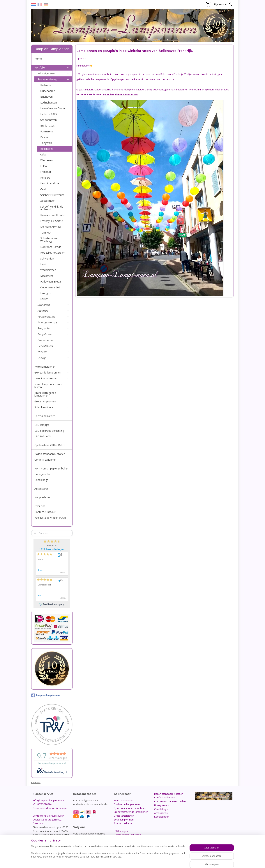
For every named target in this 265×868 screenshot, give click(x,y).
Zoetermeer (47, 201)
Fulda (44, 166)
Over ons (40, 506)
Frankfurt (46, 172)
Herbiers (45, 178)
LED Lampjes (121, 831)
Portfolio (52, 67)
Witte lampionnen (45, 367)
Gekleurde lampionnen (52, 372)
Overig (53, 358)
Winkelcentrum (53, 73)
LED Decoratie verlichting (127, 835)
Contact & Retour (45, 512)
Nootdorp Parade (51, 247)
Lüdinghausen (49, 102)
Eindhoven (46, 97)
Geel (43, 189)
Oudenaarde (48, 91)
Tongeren (46, 143)
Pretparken (53, 328)
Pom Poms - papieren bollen (51, 468)
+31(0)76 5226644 (42, 804)
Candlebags (41, 480)
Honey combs (162, 805)
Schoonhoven (48, 120)
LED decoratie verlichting (49, 431)
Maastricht (47, 276)
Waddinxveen (48, 270)
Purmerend (47, 131)
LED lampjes (42, 425)
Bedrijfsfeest (53, 346)
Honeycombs (42, 474)
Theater (53, 352)
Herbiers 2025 (49, 114)
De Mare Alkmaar (51, 227)
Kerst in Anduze (50, 183)
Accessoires (41, 489)
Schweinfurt (47, 258)
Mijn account (223, 4)
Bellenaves (47, 149)
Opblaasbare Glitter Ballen (50, 445)
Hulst (43, 264)
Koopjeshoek (42, 497)
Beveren (45, 137)
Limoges (45, 293)
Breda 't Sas (47, 126)
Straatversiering (53, 79)
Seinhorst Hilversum (52, 195)
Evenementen (53, 340)
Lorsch (44, 299)
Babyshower (53, 334)
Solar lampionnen (52, 407)
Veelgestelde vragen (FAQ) (50, 518)
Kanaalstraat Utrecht (53, 215)
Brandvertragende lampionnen (45, 394)
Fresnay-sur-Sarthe (52, 221)
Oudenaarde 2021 (51, 287)
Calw (43, 154)
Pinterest (36, 782)
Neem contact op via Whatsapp (50, 808)
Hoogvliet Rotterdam (53, 253)
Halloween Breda (51, 282)
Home (38, 59)
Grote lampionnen (45, 401)
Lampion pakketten (52, 378)
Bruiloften (53, 305)
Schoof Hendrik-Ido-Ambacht (52, 208)
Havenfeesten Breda (53, 108)
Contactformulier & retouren (48, 816)
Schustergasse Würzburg (49, 240)
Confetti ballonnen (45, 460)
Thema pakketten (52, 416)
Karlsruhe (46, 85)
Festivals (53, 311)
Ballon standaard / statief (50, 454)
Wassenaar (47, 160)
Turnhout (46, 233)
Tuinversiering (53, 316)
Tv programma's (53, 322)
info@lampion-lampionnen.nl (49, 800)
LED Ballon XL (43, 436)
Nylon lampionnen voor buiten (48, 385)
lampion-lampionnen (45, 695)
